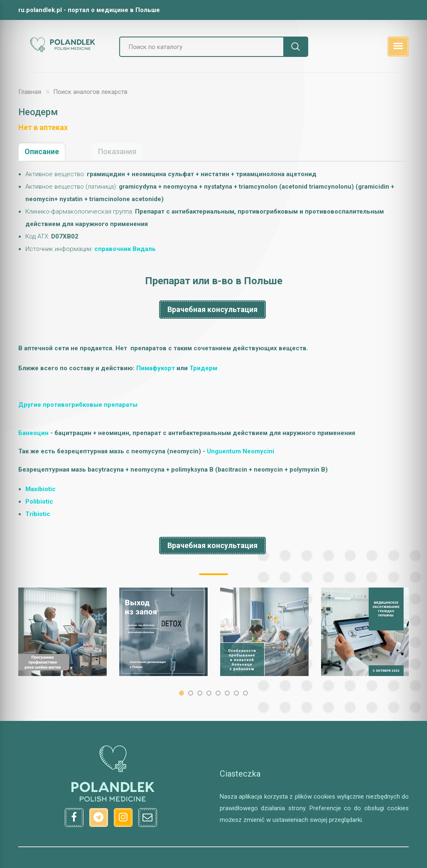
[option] (63, 632)
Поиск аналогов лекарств (90, 92)
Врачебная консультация (212, 309)
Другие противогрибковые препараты (78, 405)
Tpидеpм (203, 368)
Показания (117, 151)
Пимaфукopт (156, 368)
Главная (30, 92)
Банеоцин (33, 433)
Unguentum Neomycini (240, 451)
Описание (42, 151)
